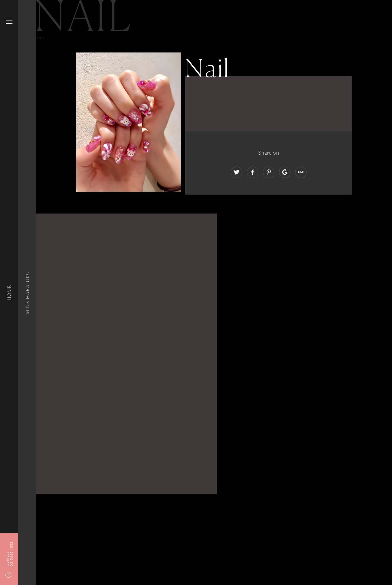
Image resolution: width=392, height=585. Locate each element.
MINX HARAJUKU (27, 293)
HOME (9, 292)
